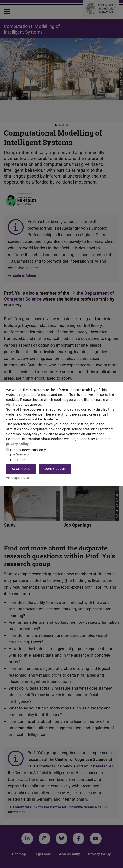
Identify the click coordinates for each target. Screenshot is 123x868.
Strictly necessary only (26, 450)
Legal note (17, 478)
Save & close (55, 469)
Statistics (16, 460)
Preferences (18, 455)
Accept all (21, 469)
